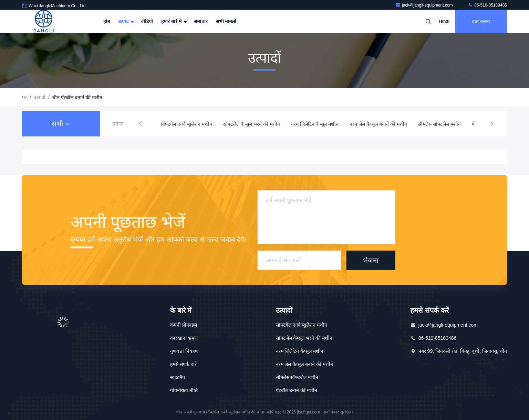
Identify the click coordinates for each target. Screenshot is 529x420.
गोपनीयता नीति (184, 390)
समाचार (201, 21)
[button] (141, 124)
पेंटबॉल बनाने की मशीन (297, 390)
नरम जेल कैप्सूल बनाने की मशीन (378, 124)
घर (24, 97)
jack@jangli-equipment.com (424, 5)
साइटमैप (178, 377)
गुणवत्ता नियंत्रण (184, 351)
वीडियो (147, 21)
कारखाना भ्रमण (184, 338)
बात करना (481, 21)
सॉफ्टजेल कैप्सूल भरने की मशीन (252, 124)
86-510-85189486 (487, 5)
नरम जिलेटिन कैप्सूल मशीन (315, 124)
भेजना (371, 260)
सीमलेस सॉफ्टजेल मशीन (439, 124)
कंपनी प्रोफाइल (184, 325)
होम (107, 21)
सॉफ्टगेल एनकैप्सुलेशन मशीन (186, 124)
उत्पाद (125, 21)
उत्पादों (40, 97)
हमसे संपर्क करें (183, 364)
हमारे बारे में (173, 21)
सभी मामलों (226, 21)
